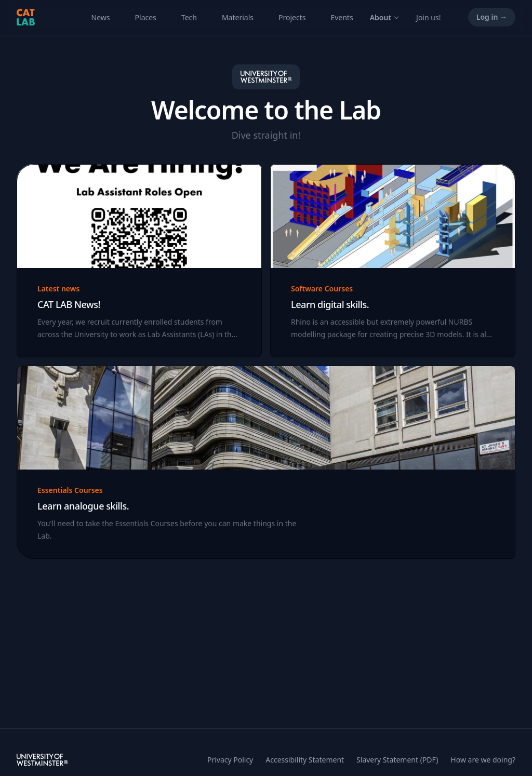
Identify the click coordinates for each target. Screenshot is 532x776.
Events (342, 17)
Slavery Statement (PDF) (397, 760)
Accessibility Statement (305, 760)
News (101, 17)
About (385, 17)
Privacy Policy (230, 760)
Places (146, 17)
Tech (189, 17)
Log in (492, 17)
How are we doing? (483, 760)
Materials (238, 17)
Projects (292, 17)
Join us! (428, 17)
